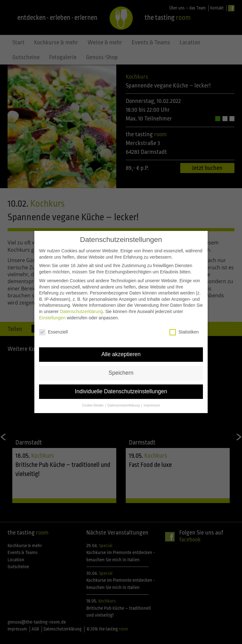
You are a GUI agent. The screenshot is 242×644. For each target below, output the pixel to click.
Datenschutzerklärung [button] (124, 399)
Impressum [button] (152, 399)
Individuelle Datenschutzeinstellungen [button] (121, 385)
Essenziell (53, 326)
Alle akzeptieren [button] (121, 348)
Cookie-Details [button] (93, 399)
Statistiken (184, 326)
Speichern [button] (121, 367)
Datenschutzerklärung (81, 305)
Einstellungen (52, 311)
